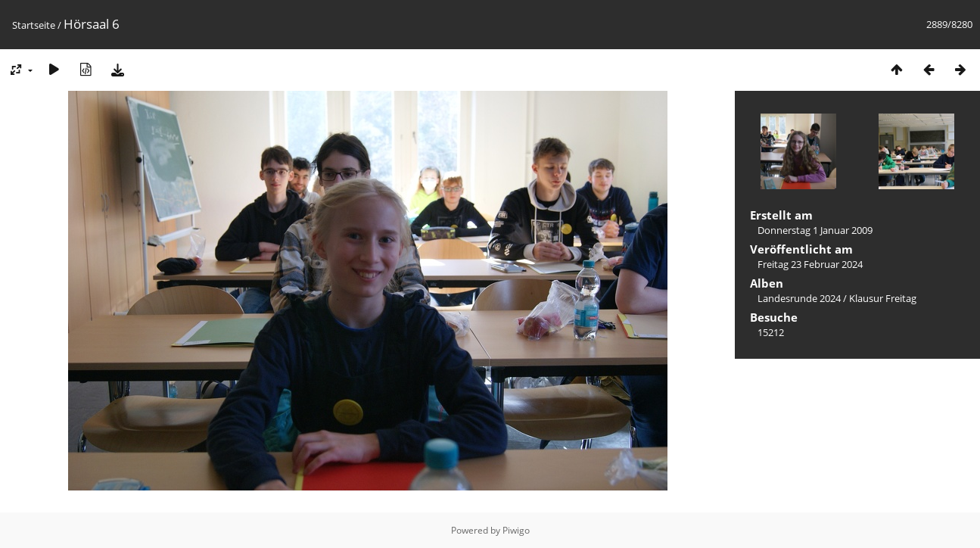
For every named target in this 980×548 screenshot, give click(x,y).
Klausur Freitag (883, 298)
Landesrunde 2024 (799, 298)
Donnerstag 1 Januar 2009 (815, 230)
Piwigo (516, 530)
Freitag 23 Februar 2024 (810, 264)
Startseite (34, 25)
